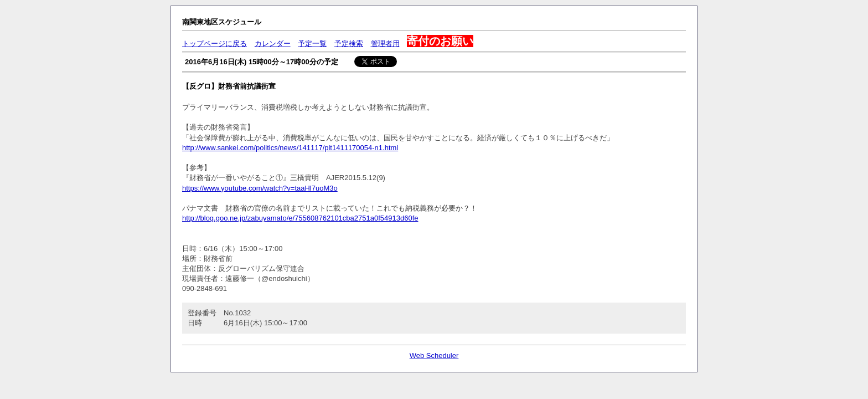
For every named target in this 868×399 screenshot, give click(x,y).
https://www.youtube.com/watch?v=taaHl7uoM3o (260, 188)
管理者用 (385, 44)
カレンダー (273, 44)
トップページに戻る (215, 44)
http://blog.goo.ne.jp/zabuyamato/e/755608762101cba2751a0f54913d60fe (300, 218)
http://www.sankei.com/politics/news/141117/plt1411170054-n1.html (290, 148)
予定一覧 (312, 44)
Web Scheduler (434, 355)
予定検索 (349, 44)
